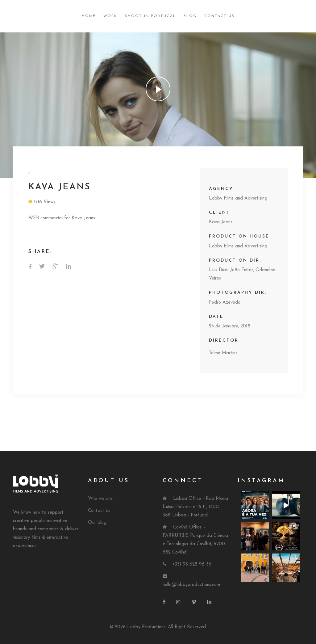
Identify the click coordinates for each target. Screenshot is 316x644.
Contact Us (219, 16)
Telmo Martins (223, 353)
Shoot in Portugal (150, 16)
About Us (109, 481)
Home (89, 16)
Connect (183, 481)
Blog (190, 16)
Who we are (100, 499)
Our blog (97, 523)
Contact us (99, 511)
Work (110, 16)
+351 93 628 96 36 (192, 564)
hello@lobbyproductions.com (191, 585)
